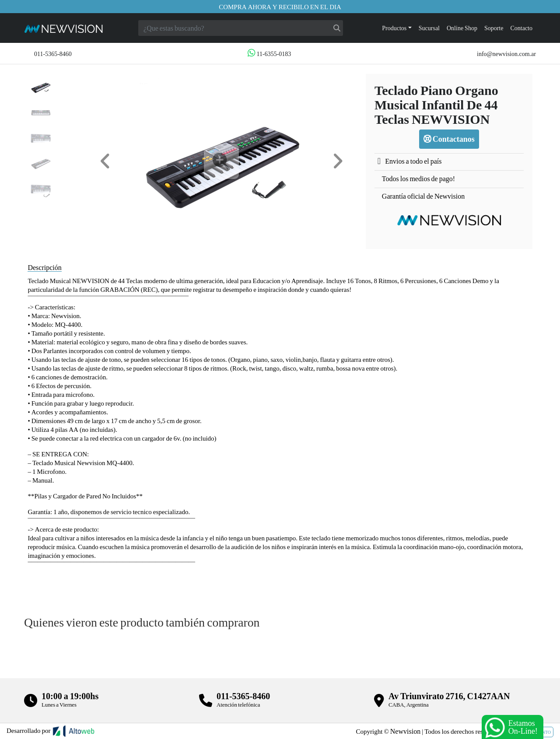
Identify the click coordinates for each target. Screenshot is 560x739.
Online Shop (462, 28)
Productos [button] (394, 28)
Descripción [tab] (44, 267)
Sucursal (429, 28)
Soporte (494, 28)
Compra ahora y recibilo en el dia (280, 7)
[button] (105, 161)
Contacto (521, 28)
